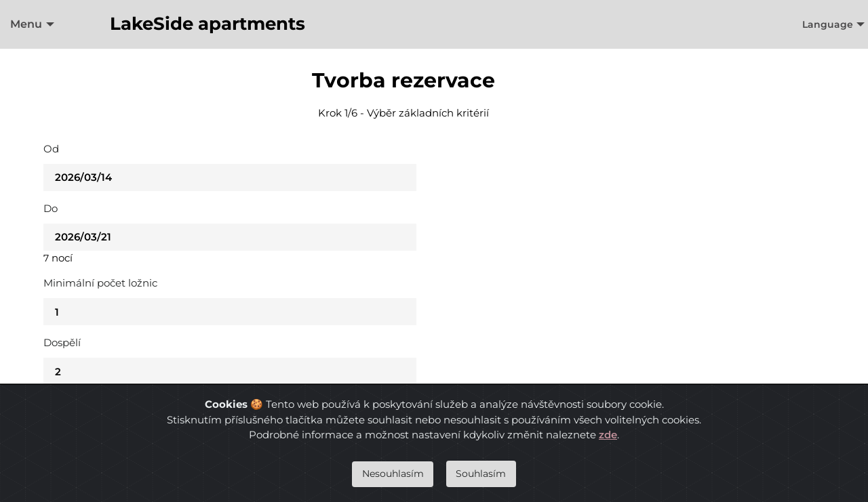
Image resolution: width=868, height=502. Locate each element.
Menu (26, 24)
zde (608, 435)
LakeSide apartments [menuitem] (208, 24)
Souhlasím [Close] (481, 474)
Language (828, 24)
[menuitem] (29, 25)
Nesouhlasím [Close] (393, 474)
